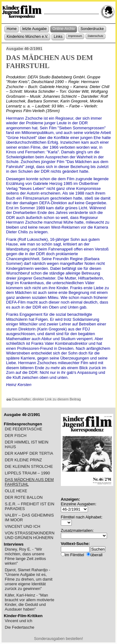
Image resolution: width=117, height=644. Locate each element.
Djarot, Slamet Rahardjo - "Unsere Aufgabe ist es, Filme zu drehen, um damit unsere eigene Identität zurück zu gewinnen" (29, 579)
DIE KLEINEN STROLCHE (29, 466)
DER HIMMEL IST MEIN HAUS (27, 444)
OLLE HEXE (16, 491)
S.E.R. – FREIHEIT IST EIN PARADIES (29, 506)
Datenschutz (95, 36)
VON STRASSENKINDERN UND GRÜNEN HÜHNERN (29, 535)
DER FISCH (16, 436)
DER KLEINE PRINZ (23, 460)
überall (97, 555)
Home (12, 29)
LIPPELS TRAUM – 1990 (27, 473)
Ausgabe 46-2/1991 (24, 49)
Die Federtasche (19, 627)
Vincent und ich (18, 621)
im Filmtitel (75, 555)
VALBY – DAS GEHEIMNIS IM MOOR (29, 518)
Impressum (75, 36)
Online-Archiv (64, 29)
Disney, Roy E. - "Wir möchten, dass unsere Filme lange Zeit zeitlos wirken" (25, 556)
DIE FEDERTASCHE (23, 429)
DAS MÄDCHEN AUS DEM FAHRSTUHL (29, 482)
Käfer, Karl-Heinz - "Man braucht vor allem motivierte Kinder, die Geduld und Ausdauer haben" (29, 602)
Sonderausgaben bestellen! (58, 639)
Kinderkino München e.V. (27, 37)
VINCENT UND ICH (22, 526)
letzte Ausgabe (34, 29)
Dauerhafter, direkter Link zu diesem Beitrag (44, 399)
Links (58, 37)
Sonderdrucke (92, 29)
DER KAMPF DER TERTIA (29, 453)
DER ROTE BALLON (24, 497)
